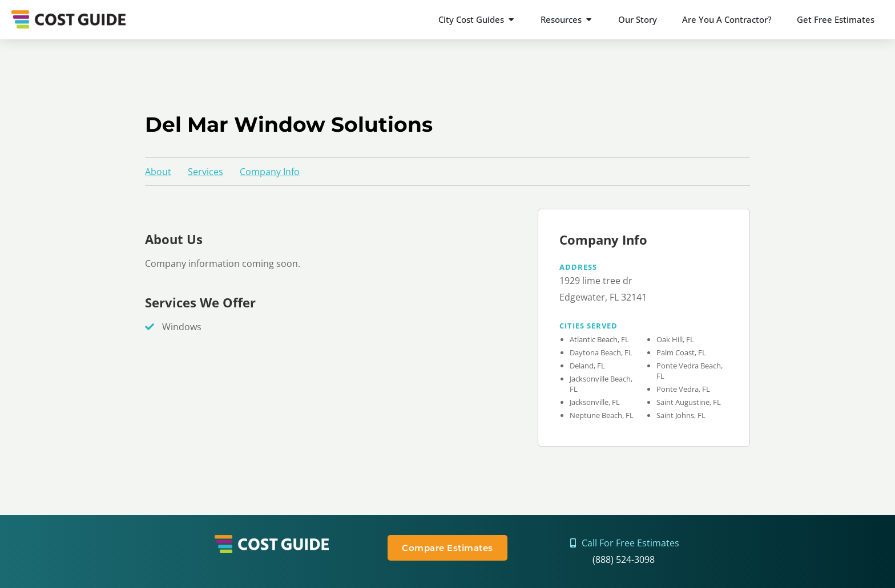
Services (205, 172)
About (158, 172)
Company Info (270, 172)
